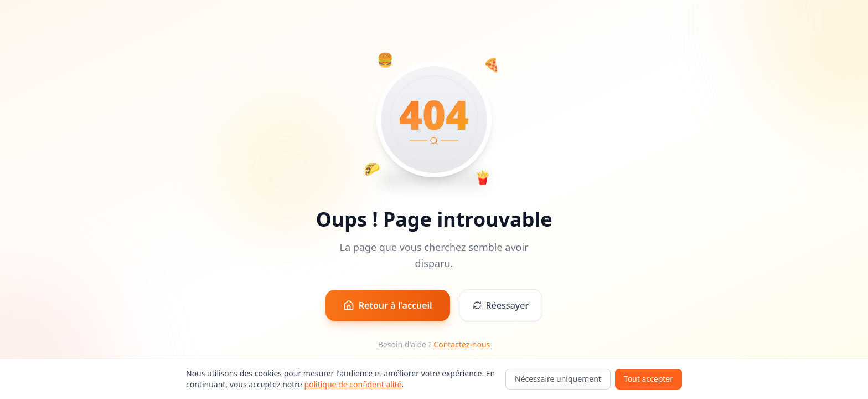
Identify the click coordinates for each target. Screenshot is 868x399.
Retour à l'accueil (388, 305)
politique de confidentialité (353, 384)
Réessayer (501, 305)
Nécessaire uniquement (558, 379)
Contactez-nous (462, 344)
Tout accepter (649, 379)
